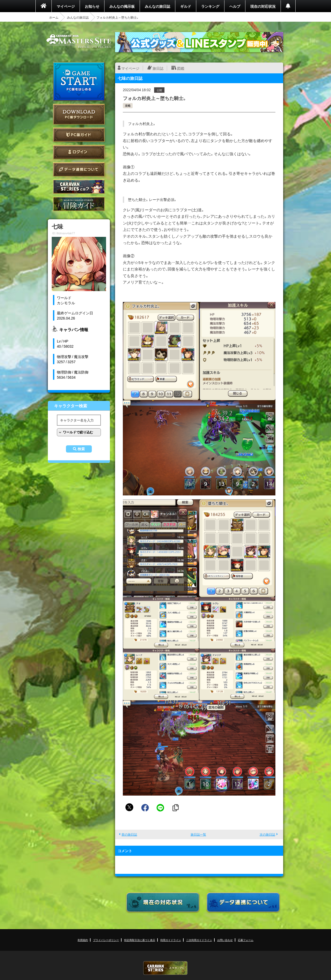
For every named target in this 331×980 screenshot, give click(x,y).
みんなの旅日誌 (157, 6)
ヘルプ (235, 6)
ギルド (186, 6)
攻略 (128, 106)
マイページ (66, 6)
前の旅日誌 (129, 834)
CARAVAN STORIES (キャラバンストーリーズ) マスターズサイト (79, 41)
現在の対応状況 (263, 6)
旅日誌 (158, 68)
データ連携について (79, 169)
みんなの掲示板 (122, 6)
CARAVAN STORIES (165, 968)
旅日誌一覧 (198, 834)
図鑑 (181, 68)
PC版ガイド (79, 135)
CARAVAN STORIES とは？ (79, 187)
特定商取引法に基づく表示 (140, 940)
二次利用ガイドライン (199, 940)
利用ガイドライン (171, 940)
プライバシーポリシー (106, 940)
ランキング (210, 6)
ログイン (79, 152)
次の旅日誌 (267, 834)
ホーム (54, 17)
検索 (81, 449)
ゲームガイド (79, 204)
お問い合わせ (225, 940)
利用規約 (83, 940)
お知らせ (92, 6)
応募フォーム (246, 940)
